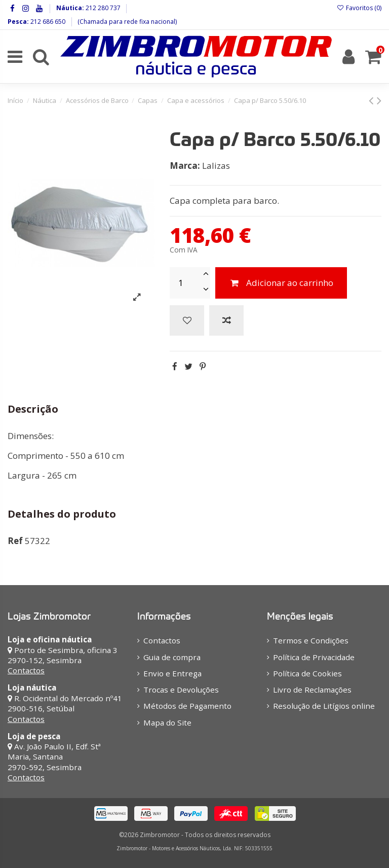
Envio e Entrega (172, 673)
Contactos (26, 670)
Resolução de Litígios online (324, 706)
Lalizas (216, 166)
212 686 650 (47, 22)
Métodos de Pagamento (187, 706)
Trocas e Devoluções (181, 690)
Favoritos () (359, 8)
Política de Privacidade (314, 657)
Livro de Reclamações (312, 690)
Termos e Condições (311, 640)
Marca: (185, 166)
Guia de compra (172, 657)
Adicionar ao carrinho (281, 283)
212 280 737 (102, 8)
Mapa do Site (167, 722)
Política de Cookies (307, 673)
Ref (15, 541)
